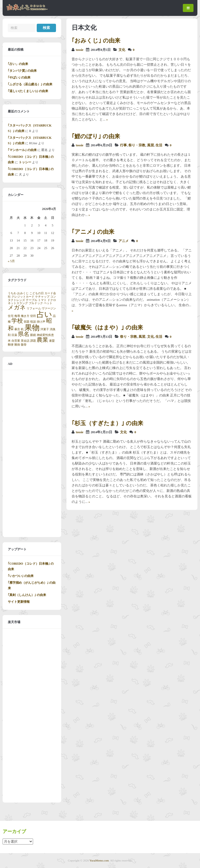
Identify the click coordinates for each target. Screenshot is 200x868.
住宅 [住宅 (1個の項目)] (11, 316)
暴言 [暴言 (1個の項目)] (17, 329)
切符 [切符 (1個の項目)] (33, 316)
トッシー (25, 162)
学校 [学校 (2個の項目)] (17, 321)
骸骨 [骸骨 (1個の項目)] (24, 345)
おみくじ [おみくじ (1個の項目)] (23, 293)
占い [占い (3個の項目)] (44, 314)
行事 (123, 145)
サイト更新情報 (19, 602)
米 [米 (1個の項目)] (9, 341)
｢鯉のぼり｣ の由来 (96, 136)
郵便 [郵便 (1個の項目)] (11, 345)
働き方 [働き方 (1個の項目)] (25, 316)
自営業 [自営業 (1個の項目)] (16, 341)
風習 (151, 145)
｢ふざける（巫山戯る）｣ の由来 (30, 84)
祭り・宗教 (137, 145)
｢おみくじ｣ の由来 (96, 41)
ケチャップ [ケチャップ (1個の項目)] (42, 297)
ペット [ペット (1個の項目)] (48, 303)
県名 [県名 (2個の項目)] (24, 334)
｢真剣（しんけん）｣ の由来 (27, 595)
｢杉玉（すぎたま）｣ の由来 (107, 423)
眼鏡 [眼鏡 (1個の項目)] (33, 335)
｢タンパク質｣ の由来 (22, 71)
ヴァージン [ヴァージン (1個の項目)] (49, 308)
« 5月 (11, 261)
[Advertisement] (32, 454)
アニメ (124, 241)
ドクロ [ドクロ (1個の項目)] (52, 300)
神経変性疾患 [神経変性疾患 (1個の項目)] (45, 335)
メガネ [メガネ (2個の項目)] (17, 308)
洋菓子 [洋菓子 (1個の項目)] (45, 329)
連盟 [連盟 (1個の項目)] (52, 341)
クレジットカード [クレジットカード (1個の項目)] (23, 297)
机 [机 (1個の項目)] (22, 329)
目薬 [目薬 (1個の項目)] (14, 335)
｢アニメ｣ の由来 (93, 232)
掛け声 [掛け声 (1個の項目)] (41, 322)
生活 (159, 145)
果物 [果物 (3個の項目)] (32, 328)
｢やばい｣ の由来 (19, 77)
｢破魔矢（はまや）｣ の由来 (107, 327)
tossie (80, 50)
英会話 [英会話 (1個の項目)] (25, 341)
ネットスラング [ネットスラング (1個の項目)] (18, 303)
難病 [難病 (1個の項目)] (17, 345)
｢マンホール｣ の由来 (22, 150)
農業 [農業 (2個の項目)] (42, 340)
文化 (122, 50)
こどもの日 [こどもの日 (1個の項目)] (37, 293)
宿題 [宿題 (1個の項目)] (27, 322)
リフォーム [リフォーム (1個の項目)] (34, 308)
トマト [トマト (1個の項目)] (42, 300)
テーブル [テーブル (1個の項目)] (32, 300)
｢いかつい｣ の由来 (21, 576)
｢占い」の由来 (18, 64)
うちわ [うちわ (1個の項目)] (12, 293)
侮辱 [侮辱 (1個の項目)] (17, 316)
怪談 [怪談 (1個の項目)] (33, 322)
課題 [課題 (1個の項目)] (33, 341)
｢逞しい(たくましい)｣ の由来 (28, 91)
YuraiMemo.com (99, 860)
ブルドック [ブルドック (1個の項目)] (36, 303)
